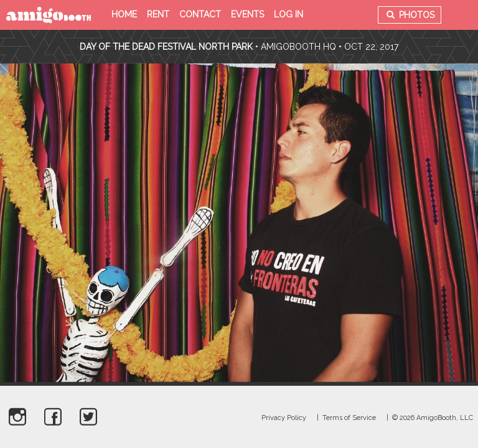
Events (247, 14)
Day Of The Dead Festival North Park (166, 47)
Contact (200, 14)
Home (124, 14)
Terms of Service (349, 418)
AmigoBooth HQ (298, 47)
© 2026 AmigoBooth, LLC (433, 418)
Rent (158, 14)
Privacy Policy (284, 418)
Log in (288, 14)
